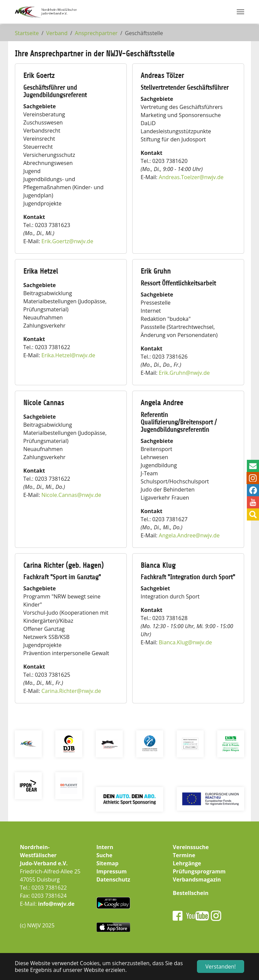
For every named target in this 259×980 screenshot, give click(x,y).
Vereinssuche (191, 847)
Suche (105, 855)
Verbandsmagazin (197, 879)
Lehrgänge (187, 863)
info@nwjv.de (56, 904)
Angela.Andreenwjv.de (189, 535)
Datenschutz (113, 879)
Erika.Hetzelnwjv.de (68, 355)
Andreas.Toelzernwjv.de (191, 177)
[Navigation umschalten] (240, 12)
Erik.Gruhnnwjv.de (184, 373)
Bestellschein (191, 893)
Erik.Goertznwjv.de (67, 241)
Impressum (112, 871)
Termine (184, 855)
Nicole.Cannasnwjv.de (71, 495)
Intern (105, 847)
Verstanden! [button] (221, 967)
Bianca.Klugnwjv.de (185, 642)
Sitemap (108, 863)
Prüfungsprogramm (199, 871)
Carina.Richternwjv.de (71, 691)
